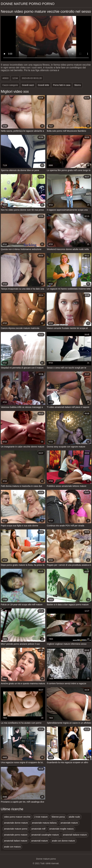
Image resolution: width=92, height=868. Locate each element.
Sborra (77, 85)
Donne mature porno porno (28, 4)
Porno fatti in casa (62, 85)
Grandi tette (43, 85)
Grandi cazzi (28, 85)
